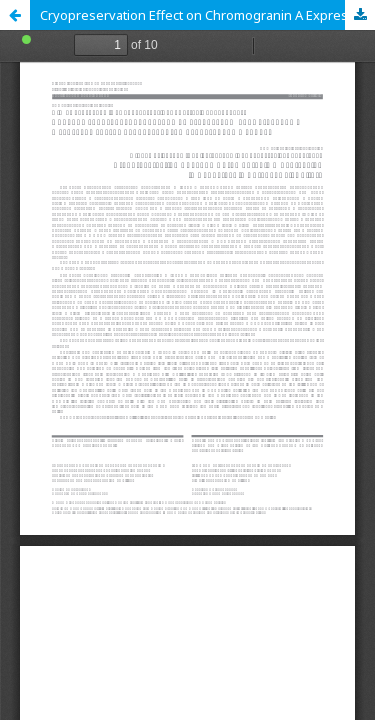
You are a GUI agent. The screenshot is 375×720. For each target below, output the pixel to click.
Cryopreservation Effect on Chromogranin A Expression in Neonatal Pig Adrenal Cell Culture (207, 15)
